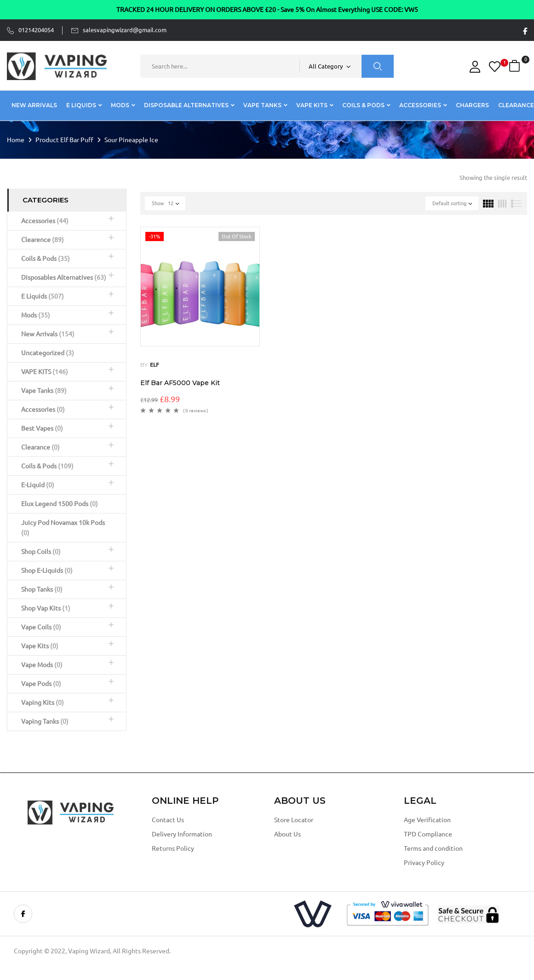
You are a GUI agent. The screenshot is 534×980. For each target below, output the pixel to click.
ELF (154, 365)
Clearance (40, 447)
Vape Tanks (44, 391)
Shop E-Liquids (47, 571)
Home (16, 140)
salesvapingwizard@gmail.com (125, 30)
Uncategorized (48, 353)
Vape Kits (40, 646)
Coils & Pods (46, 259)
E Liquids (43, 296)
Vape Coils (41, 627)
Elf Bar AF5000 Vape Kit (180, 383)
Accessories (45, 221)
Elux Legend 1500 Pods (60, 504)
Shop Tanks (42, 589)
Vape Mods (42, 665)
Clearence (43, 240)
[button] (516, 66)
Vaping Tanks (45, 721)
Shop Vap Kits (46, 608)
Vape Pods (41, 684)
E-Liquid (38, 485)
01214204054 (36, 30)
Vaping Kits (43, 703)
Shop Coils (41, 552)
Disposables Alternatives (64, 277)
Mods (36, 315)
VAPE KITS (45, 372)
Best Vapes (42, 428)
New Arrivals (48, 334)
